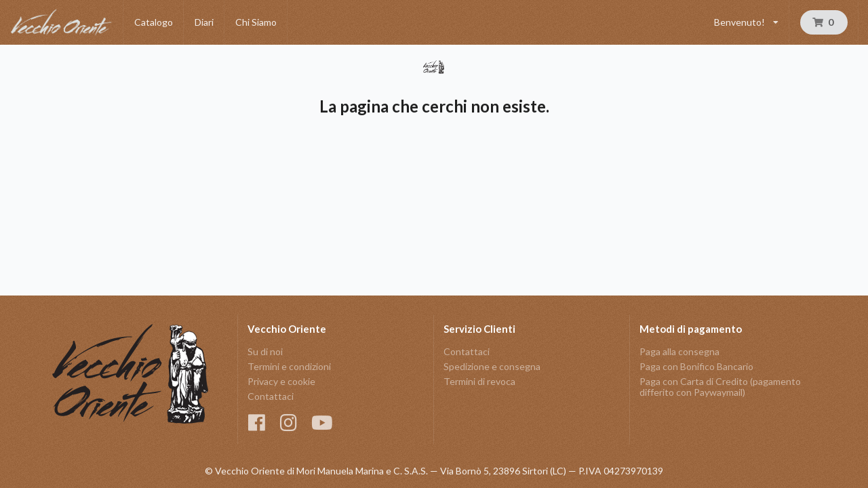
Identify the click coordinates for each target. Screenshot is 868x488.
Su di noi (265, 352)
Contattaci (271, 396)
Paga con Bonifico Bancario (696, 366)
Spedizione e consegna (492, 366)
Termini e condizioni (289, 366)
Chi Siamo (256, 22)
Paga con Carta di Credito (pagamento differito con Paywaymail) (720, 387)
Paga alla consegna (679, 352)
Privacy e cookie (281, 381)
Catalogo (154, 22)
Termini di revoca (479, 381)
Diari (204, 22)
